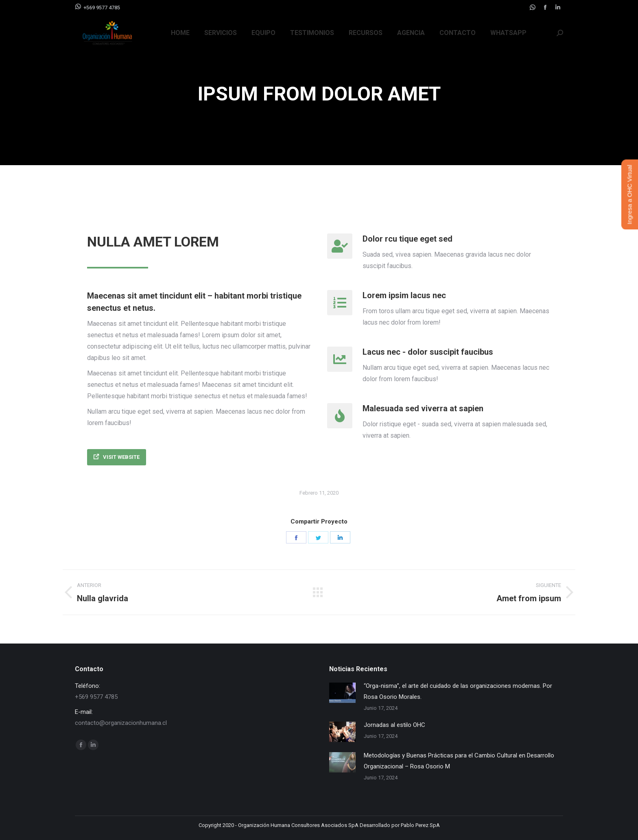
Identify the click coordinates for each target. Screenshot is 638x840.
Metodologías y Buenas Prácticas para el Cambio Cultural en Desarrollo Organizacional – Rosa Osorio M (459, 761)
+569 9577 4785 (97, 7)
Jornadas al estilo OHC (394, 725)
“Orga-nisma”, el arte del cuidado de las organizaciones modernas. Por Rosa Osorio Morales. (458, 691)
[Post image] (342, 693)
